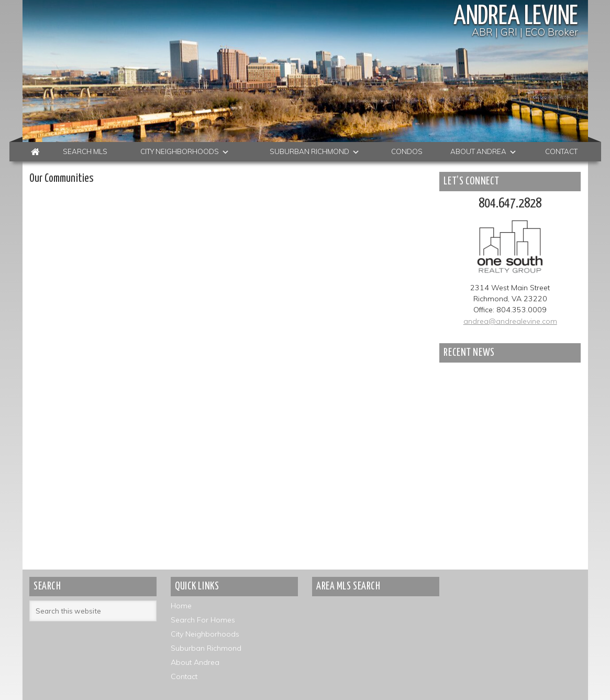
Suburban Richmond (206, 648)
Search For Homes (203, 620)
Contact (184, 676)
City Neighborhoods (205, 634)
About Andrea (195, 662)
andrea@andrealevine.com (510, 321)
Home (181, 606)
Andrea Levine (516, 17)
